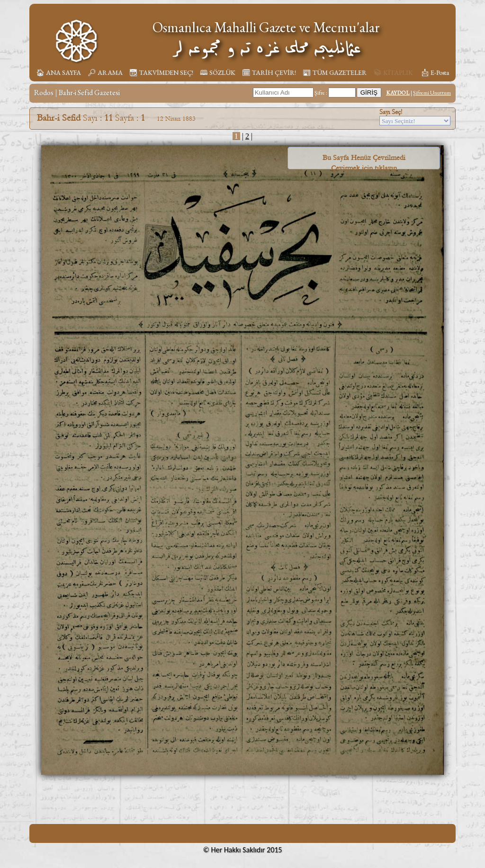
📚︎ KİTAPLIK (393, 72)
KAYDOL (398, 93)
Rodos (44, 93)
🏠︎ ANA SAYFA (58, 72)
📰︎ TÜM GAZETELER (335, 72)
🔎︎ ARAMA (105, 72)
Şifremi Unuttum (432, 93)
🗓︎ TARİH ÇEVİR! (269, 72)
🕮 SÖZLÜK (218, 72)
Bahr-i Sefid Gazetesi (89, 93)
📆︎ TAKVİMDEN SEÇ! (161, 72)
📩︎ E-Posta (435, 72)
